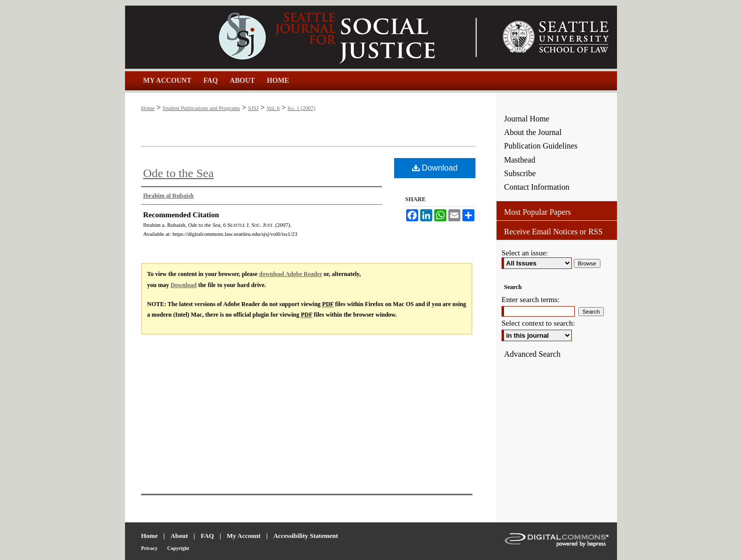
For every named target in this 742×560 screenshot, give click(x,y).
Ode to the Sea (178, 173)
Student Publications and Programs (201, 108)
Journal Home (527, 119)
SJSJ (253, 108)
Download (435, 168)
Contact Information (537, 187)
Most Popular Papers (537, 212)
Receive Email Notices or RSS (553, 232)
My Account (244, 536)
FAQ (207, 536)
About (179, 536)
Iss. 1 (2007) (301, 108)
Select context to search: (538, 323)
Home (148, 108)
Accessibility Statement (305, 536)
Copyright (178, 548)
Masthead (520, 160)
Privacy (149, 548)
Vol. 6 (273, 108)
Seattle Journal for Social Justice (311, 37)
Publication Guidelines (541, 146)
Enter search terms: (531, 300)
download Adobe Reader (291, 274)
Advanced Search (532, 354)
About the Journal (533, 132)
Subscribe (520, 173)
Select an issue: (525, 253)
